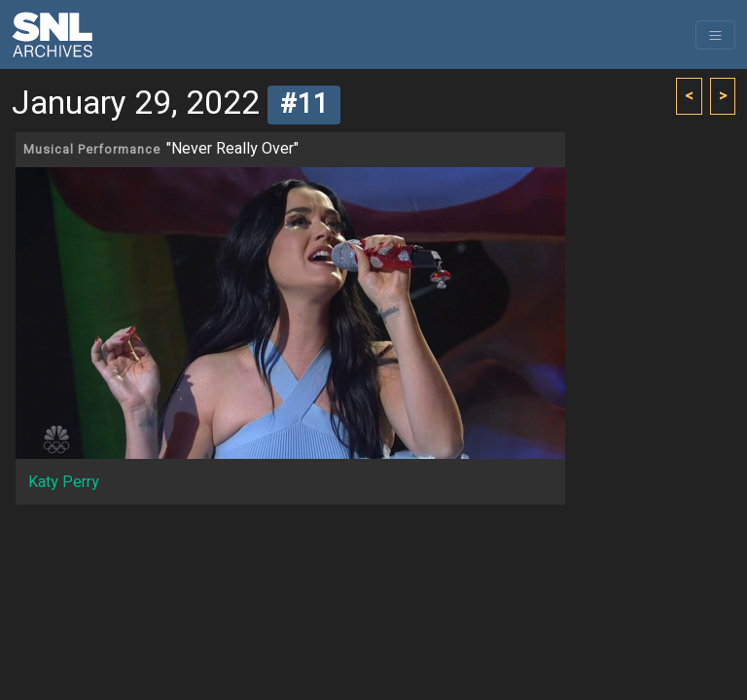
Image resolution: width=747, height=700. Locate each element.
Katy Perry (64, 482)
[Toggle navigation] (715, 35)
